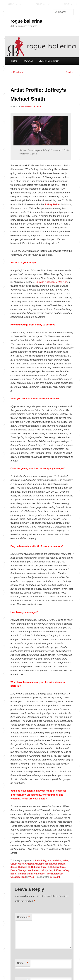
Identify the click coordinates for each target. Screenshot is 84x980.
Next (70, 72)
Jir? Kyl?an (46, 870)
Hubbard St (24, 867)
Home (14, 61)
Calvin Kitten (17, 864)
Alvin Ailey (41, 860)
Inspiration (33, 870)
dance (14, 867)
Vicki (32, 877)
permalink (55, 877)
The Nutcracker (55, 874)
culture (62, 864)
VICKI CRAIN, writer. (49, 61)
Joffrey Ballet (52, 204)
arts (49, 860)
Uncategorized (18, 877)
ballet (65, 860)
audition (57, 860)
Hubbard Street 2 (40, 867)
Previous (17, 72)
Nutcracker (40, 874)
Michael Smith (25, 874)
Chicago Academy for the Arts (51, 282)
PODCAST (28, 61)
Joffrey (57, 870)
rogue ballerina (26, 21)
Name (23, 963)
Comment (24, 917)
